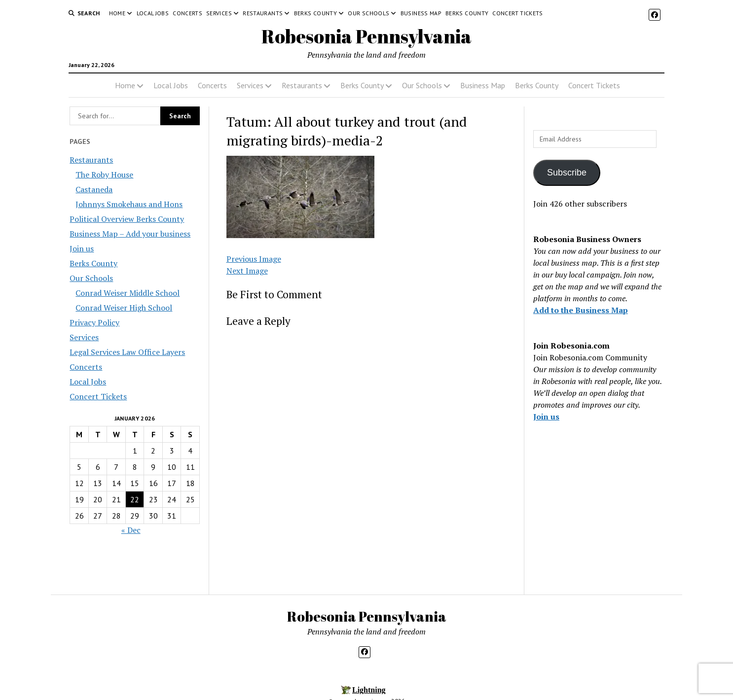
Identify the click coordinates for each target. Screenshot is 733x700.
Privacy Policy (94, 322)
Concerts (187, 13)
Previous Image (254, 259)
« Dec (131, 530)
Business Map (421, 13)
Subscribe (567, 173)
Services (219, 13)
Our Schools (368, 13)
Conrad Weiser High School (124, 308)
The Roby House (104, 175)
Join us (82, 248)
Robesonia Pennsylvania (366, 36)
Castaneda (94, 189)
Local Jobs (153, 13)
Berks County (315, 13)
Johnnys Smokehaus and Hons (129, 204)
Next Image (247, 271)
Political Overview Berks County (127, 219)
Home (117, 13)
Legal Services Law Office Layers (127, 352)
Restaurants (263, 13)
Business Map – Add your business (130, 234)
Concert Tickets (517, 13)
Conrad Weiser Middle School (128, 293)
